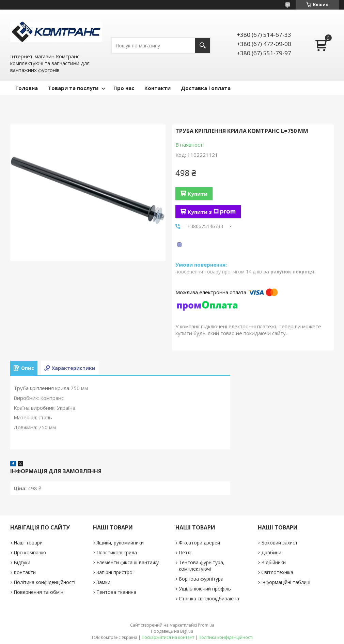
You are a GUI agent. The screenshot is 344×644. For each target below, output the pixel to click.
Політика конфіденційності (44, 582)
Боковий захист (279, 543)
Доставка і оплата (206, 88)
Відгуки (22, 562)
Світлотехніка (277, 572)
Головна (27, 88)
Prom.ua (206, 625)
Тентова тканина (116, 592)
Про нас (124, 88)
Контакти (158, 88)
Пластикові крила (117, 552)
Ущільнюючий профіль (205, 589)
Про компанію (30, 552)
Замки (103, 582)
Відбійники (273, 562)
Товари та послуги (73, 88)
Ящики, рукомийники (120, 543)
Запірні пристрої (115, 572)
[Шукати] (202, 46)
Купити (198, 194)
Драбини (271, 552)
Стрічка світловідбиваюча (209, 598)
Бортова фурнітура (201, 579)
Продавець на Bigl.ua (172, 631)
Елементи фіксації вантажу (128, 562)
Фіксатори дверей (199, 543)
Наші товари (28, 543)
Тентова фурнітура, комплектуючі (202, 566)
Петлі (185, 552)
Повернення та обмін (38, 592)
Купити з (212, 212)
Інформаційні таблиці (286, 582)
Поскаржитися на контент (168, 637)
